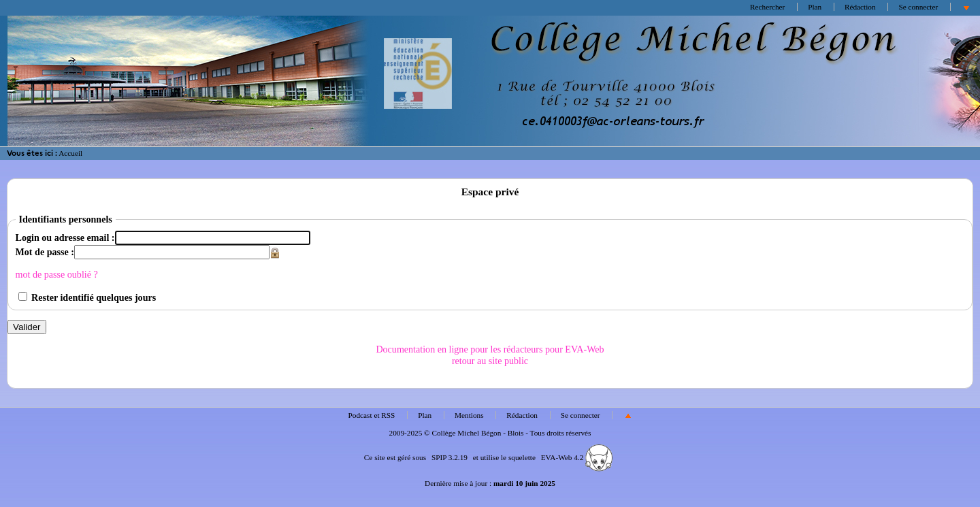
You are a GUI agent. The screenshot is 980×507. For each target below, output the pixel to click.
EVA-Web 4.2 (577, 457)
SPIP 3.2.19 (450, 457)
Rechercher (767, 7)
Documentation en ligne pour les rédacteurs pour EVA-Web (490, 349)
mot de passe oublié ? (57, 274)
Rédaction (860, 7)
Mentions (469, 415)
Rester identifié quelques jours (94, 297)
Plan (815, 7)
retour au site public (490, 361)
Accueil (70, 153)
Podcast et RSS (372, 415)
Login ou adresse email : (65, 238)
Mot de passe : (45, 252)
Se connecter (918, 7)
